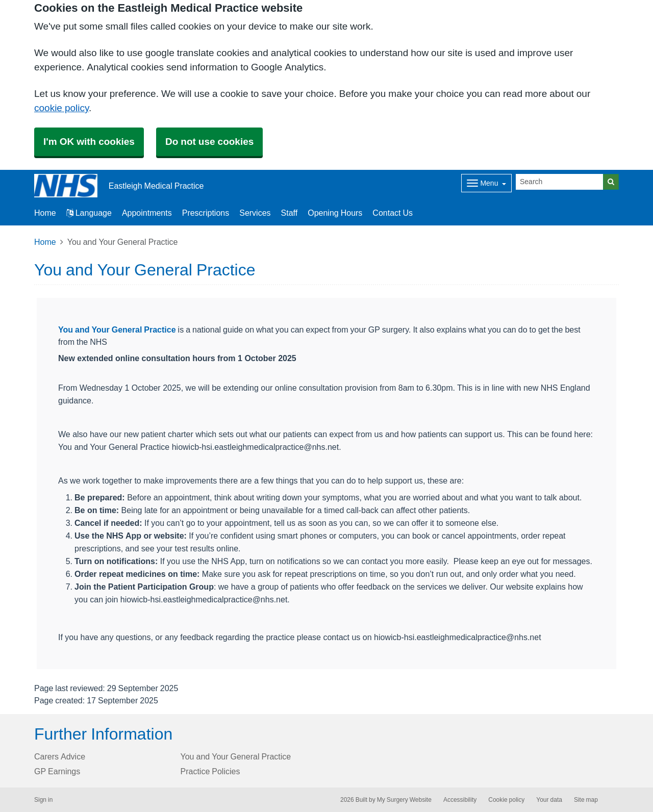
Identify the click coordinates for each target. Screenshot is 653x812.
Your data (549, 800)
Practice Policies (210, 771)
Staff (290, 213)
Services (255, 213)
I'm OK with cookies (89, 142)
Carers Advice (60, 756)
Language (89, 213)
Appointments (147, 213)
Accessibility (460, 800)
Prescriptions (206, 213)
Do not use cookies (209, 142)
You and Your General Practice (117, 329)
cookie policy (61, 108)
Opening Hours (335, 213)
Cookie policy (506, 800)
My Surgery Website (404, 800)
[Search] (560, 182)
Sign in (43, 800)
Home (45, 242)
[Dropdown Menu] (486, 183)
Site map (586, 800)
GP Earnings (57, 771)
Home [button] (45, 213)
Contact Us (393, 213)
